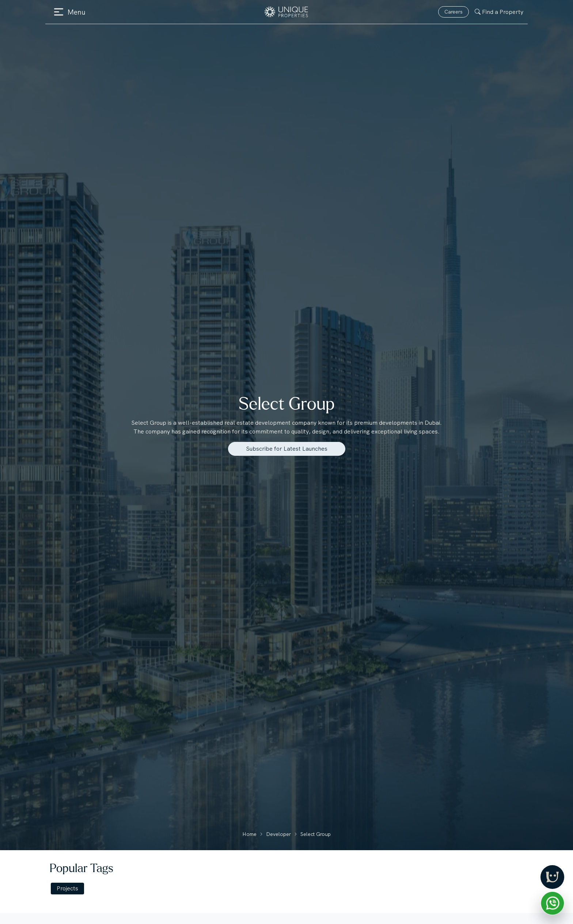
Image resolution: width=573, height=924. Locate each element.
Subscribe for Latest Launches (287, 449)
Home (249, 834)
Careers (454, 12)
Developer (278, 834)
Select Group (316, 834)
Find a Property (499, 12)
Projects (67, 888)
